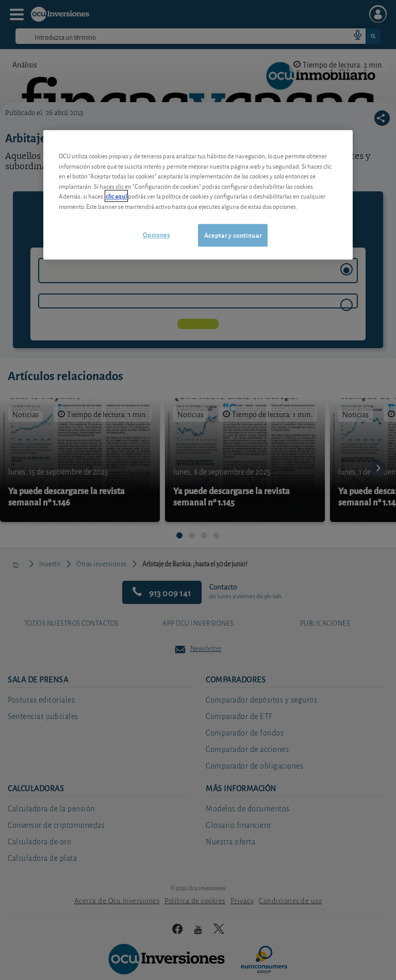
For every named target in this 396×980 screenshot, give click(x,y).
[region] (198, 195)
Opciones (156, 234)
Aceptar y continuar (233, 235)
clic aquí (116, 196)
